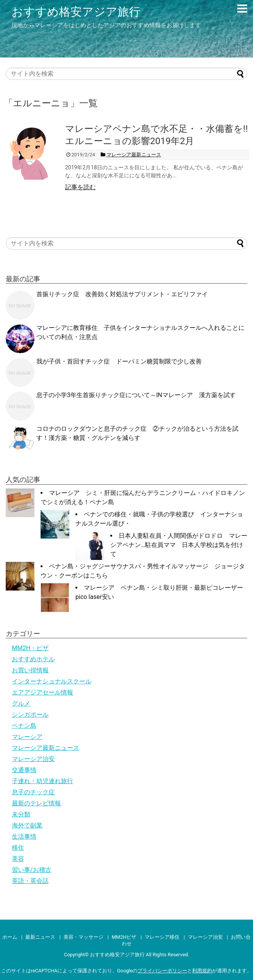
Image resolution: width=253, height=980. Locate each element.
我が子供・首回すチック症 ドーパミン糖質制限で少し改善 (119, 361)
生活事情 (24, 836)
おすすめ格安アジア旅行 (76, 12)
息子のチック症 (33, 792)
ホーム (10, 937)
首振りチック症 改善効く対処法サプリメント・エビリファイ (122, 294)
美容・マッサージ (83, 937)
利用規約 (202, 971)
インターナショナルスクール (52, 681)
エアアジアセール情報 (42, 692)
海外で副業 (27, 825)
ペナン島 (24, 726)
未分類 (21, 814)
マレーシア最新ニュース (46, 748)
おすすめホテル (33, 659)
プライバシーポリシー (162, 971)
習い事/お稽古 (32, 870)
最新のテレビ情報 (36, 803)
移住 (18, 848)
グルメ (21, 703)
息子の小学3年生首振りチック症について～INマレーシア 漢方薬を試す (136, 395)
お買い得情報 (30, 670)
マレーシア (27, 737)
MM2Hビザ (124, 937)
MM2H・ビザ (30, 648)
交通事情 (24, 770)
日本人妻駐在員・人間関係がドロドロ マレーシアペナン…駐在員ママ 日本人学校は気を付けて (179, 545)
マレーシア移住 (162, 937)
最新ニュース (40, 937)
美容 (18, 859)
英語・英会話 (30, 881)
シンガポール (30, 715)
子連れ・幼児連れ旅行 (42, 781)
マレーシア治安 (33, 759)
